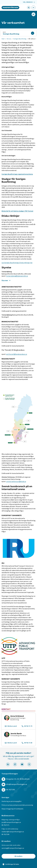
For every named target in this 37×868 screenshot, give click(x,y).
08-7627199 (6, 834)
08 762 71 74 (27, 726)
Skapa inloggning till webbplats (12, 809)
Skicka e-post (11, 726)
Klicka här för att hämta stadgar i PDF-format (17, 211)
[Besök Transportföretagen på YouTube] (22, 764)
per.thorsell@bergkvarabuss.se (17, 354)
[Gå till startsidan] (10, 7)
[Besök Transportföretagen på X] (29, 764)
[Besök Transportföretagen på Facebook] (15, 764)
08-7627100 (10, 790)
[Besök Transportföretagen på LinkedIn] (8, 764)
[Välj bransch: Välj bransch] (29, 2)
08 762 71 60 (27, 743)
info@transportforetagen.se (17, 784)
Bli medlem (18, 856)
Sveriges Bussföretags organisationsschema (17, 174)
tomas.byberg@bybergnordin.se (17, 276)
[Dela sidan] (33, 14)
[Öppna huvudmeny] (33, 8)
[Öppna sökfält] (29, 8)
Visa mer (6, 281)
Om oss (9, 39)
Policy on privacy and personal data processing (17, 805)
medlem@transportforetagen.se (13, 832)
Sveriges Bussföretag (11, 34)
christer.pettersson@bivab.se (16, 482)
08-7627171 (5, 825)
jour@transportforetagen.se (11, 822)
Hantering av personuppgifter (12, 801)
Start (3, 39)
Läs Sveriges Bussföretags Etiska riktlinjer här (17, 263)
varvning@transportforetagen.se (13, 848)
